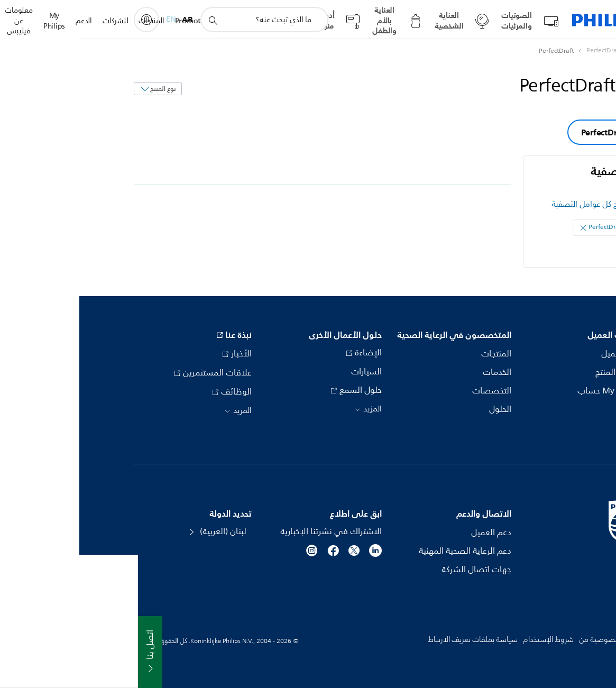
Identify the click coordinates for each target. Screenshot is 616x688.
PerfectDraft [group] (525, 132)
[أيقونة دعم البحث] (133, 20)
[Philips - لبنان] (552, 51)
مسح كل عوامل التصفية (512, 204)
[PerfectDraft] (518, 51)
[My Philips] (67, 20)
